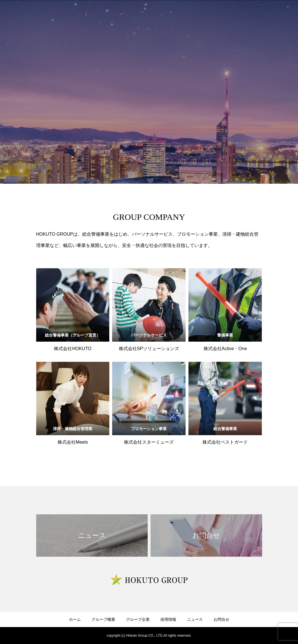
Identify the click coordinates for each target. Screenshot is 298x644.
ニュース (195, 619)
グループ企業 (138, 619)
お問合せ (221, 619)
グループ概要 (103, 619)
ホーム (75, 619)
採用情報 (168, 619)
